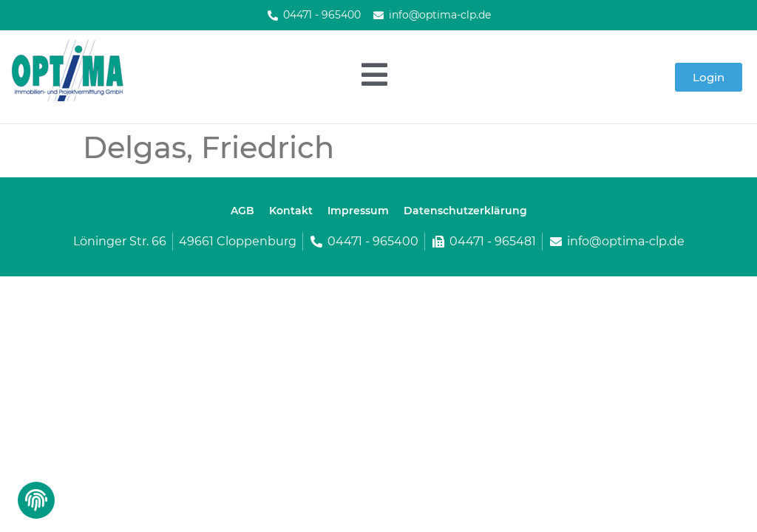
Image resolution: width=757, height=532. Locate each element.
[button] (35, 504)
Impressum (358, 211)
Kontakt (291, 211)
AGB (242, 211)
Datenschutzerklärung (465, 211)
